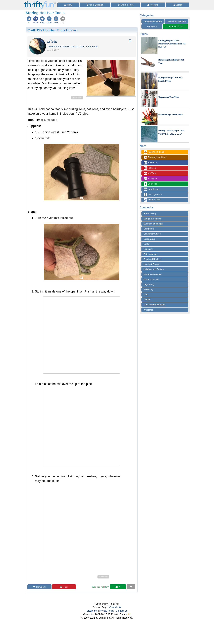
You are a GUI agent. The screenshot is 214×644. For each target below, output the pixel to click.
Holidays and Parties (154, 269)
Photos (147, 300)
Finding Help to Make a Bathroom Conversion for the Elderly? (172, 44)
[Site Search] (177, 5)
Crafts (147, 244)
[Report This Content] (131, 587)
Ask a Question (153, 195)
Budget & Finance (152, 219)
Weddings (148, 310)
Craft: (52, 30)
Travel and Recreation (154, 305)
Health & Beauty (151, 264)
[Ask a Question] (95, 5)
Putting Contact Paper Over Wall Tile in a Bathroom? (171, 132)
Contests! (150, 184)
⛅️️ (129, 614)
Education (148, 249)
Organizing (149, 284)
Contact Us (122, 611)
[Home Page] (40, 2)
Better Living (150, 214)
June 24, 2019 (176, 26)
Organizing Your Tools (169, 97)
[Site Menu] (68, 5)
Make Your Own (151, 279)
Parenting (148, 289)
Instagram (150, 179)
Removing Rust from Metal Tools (171, 61)
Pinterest (150, 168)
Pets (146, 295)
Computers (149, 229)
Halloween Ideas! (154, 152)
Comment (39, 587)
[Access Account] (153, 5)
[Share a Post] (125, 5)
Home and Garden (153, 21)
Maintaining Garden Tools (171, 115)
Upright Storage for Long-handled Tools (171, 79)
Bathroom (152, 26)
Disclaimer (92, 611)
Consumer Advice (152, 234)
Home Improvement (176, 21)
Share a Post (152, 200)
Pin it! (64, 587)
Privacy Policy (107, 611)
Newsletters (151, 189)
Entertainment (150, 254)
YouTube (150, 173)
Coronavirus (149, 239)
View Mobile (115, 607)
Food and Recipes (152, 259)
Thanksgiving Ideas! (155, 157)
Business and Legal (153, 224)
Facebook (150, 163)
